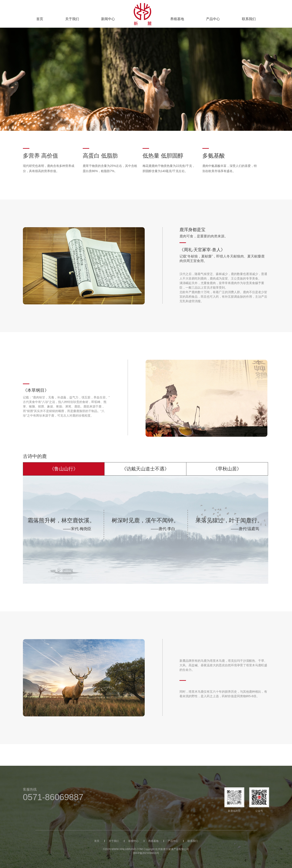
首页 (40, 19)
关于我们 (72, 19)
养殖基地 (177, 19)
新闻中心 (108, 19)
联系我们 (249, 19)
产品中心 (213, 19)
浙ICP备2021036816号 (146, 853)
